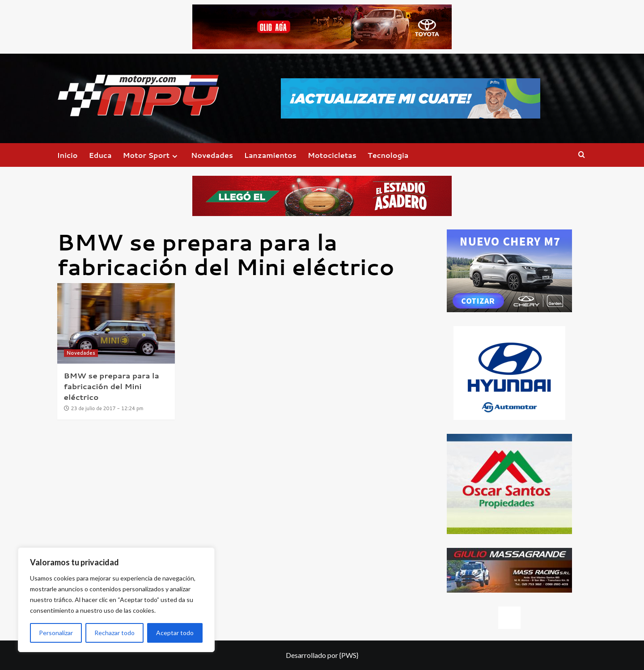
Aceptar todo (175, 633)
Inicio (68, 155)
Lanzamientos (270, 155)
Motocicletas (332, 155)
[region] (116, 600)
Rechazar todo (114, 633)
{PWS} (349, 655)
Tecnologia (388, 155)
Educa (100, 155)
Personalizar (56, 633)
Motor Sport (151, 155)
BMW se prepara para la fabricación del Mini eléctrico (112, 386)
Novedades (212, 155)
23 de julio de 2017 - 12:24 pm (107, 408)
